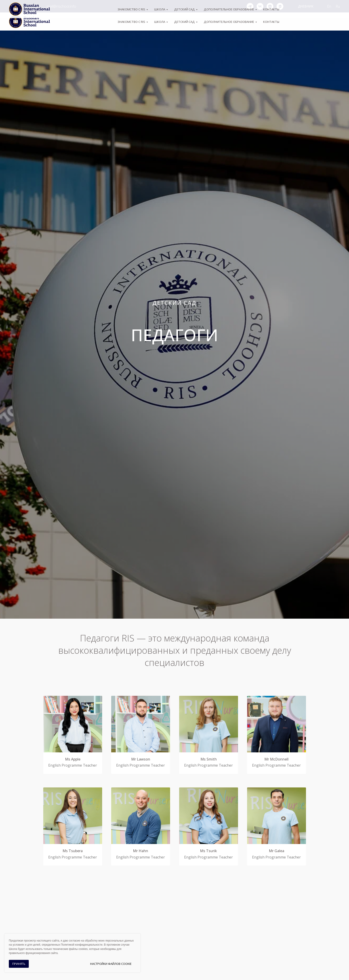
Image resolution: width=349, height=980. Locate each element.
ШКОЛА (160, 22)
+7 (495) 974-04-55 (24, 6)
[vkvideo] (280, 6)
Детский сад (184, 22)
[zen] (270, 6)
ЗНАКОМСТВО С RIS (131, 22)
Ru (338, 6)
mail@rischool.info (61, 6)
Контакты (271, 22)
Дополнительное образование (229, 22)
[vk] (260, 6)
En (329, 6)
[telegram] (250, 6)
